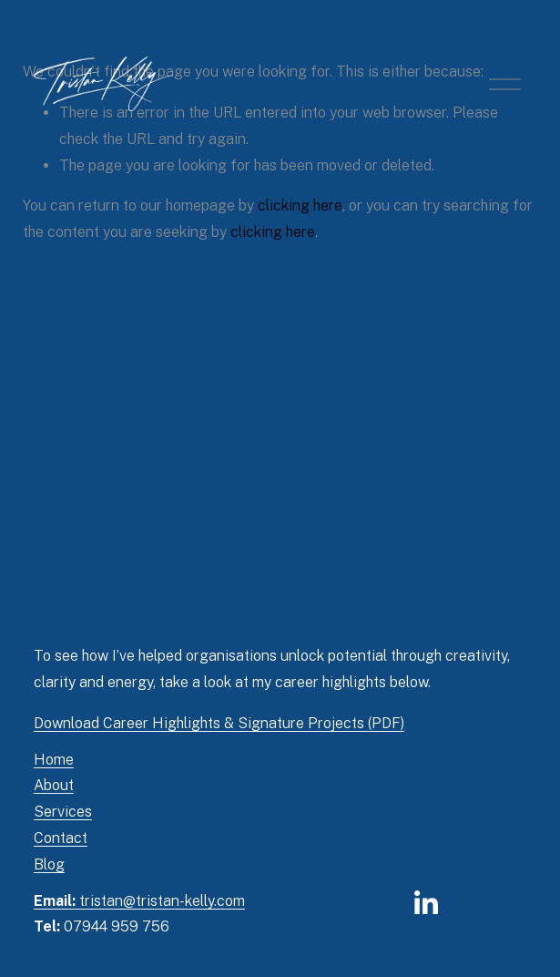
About (54, 785)
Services (63, 812)
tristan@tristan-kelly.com (139, 901)
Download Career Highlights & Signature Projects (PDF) (219, 723)
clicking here (300, 206)
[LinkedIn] (425, 903)
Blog (49, 864)
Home (54, 760)
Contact (61, 838)
